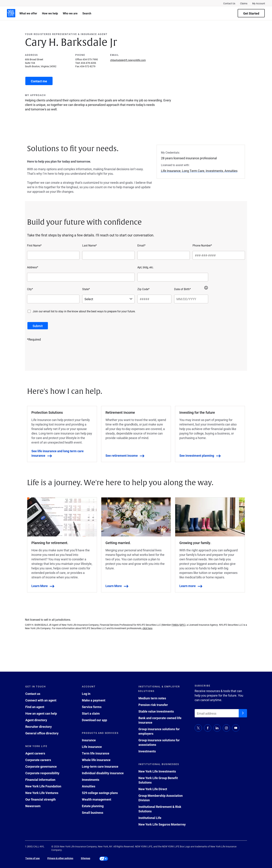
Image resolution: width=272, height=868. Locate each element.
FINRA (175, 625)
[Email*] (164, 255)
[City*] (53, 299)
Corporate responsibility (42, 773)
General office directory (42, 733)
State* (86, 289)
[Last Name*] (108, 255)
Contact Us (229, 3)
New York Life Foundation (43, 786)
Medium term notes (152, 698)
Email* (141, 245)
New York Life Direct (153, 789)
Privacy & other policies (60, 858)
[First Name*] (53, 255)
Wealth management (97, 799)
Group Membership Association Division (161, 798)
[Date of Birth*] (191, 299)
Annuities (89, 786)
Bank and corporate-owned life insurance (160, 720)
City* (30, 289)
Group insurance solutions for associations (159, 742)
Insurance (89, 740)
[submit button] (38, 326)
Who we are (70, 13)
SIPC (182, 625)
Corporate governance (41, 766)
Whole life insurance (96, 760)
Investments (91, 780)
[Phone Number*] (219, 255)
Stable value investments (156, 711)
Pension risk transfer (153, 705)
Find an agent (35, 707)
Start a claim (91, 713)
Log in (86, 694)
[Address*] (81, 277)
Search (87, 13)
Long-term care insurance (100, 766)
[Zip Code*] (154, 299)
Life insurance (92, 747)
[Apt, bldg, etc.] (173, 277)
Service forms (92, 707)
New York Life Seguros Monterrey (162, 824)
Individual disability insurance (103, 773)
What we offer (28, 13)
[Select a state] (108, 299)
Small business (93, 813)
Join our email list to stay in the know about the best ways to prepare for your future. (84, 311)
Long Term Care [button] (193, 171)
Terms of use (33, 858)
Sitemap (86, 858)
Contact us (33, 694)
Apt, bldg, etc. (146, 267)
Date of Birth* (182, 289)
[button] (206, 288)
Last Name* (90, 245)
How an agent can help (41, 713)
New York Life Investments (157, 771)
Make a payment (94, 700)
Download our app (94, 720)
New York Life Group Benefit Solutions (158, 780)
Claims (244, 3)
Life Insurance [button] (171, 171)
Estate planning (93, 806)
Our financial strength (41, 799)
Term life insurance (96, 753)
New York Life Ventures (42, 793)
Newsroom (33, 806)
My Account (259, 3)
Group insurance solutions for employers (159, 731)
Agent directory (36, 720)
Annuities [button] (231, 171)
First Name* (34, 245)
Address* (33, 267)
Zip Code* (143, 289)
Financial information (40, 780)
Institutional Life (150, 818)
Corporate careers (38, 760)
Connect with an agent (41, 700)
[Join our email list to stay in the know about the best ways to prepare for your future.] (29, 311)
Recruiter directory (39, 727)
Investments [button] (214, 171)
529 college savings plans (100, 793)
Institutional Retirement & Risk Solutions (160, 809)
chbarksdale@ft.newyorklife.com (128, 60)
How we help (50, 13)
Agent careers (35, 753)
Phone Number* (202, 245)
